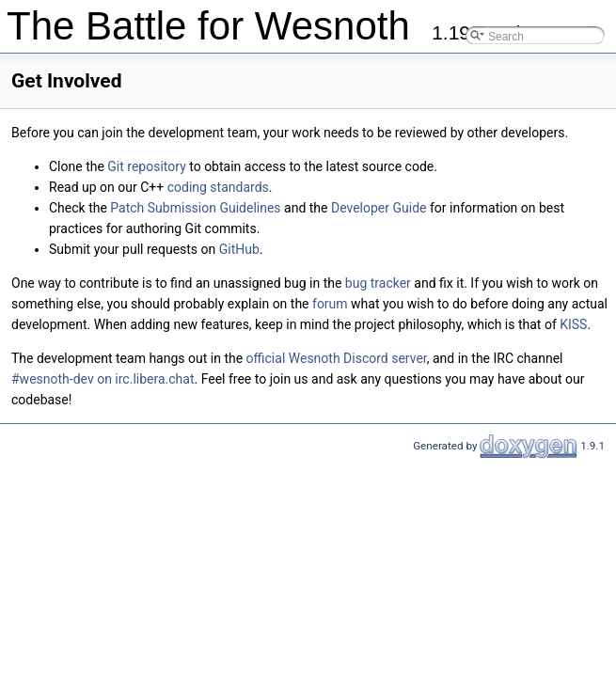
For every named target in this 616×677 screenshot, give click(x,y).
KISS (573, 324)
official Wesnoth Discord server (337, 358)
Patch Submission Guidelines (195, 208)
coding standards (218, 187)
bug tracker (378, 283)
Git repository (146, 166)
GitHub (239, 249)
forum (330, 304)
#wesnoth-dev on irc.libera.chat (103, 379)
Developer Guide (379, 208)
